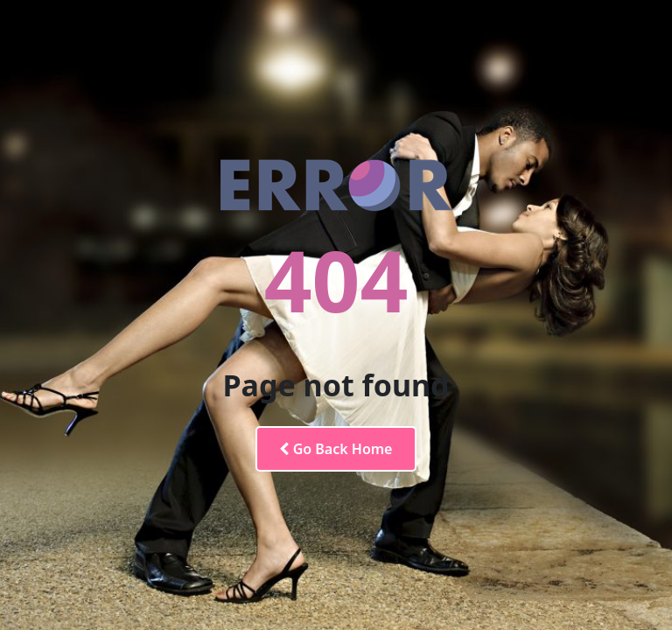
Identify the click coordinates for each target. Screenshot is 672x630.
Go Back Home (336, 449)
